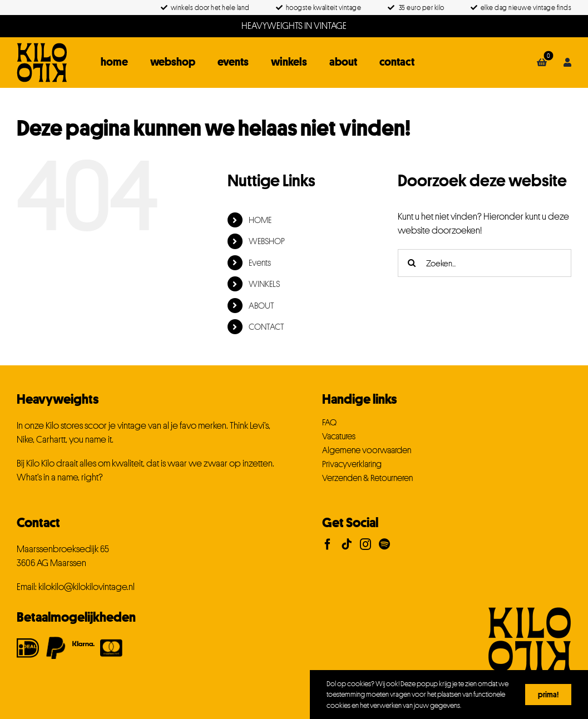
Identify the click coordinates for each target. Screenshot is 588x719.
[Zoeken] (412, 263)
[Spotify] (384, 544)
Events (260, 262)
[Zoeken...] (485, 263)
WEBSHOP (267, 241)
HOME (260, 220)
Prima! (548, 694)
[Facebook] (328, 544)
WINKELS (264, 284)
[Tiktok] (347, 544)
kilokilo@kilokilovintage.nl (87, 587)
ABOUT (261, 305)
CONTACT (266, 326)
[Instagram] (365, 544)
